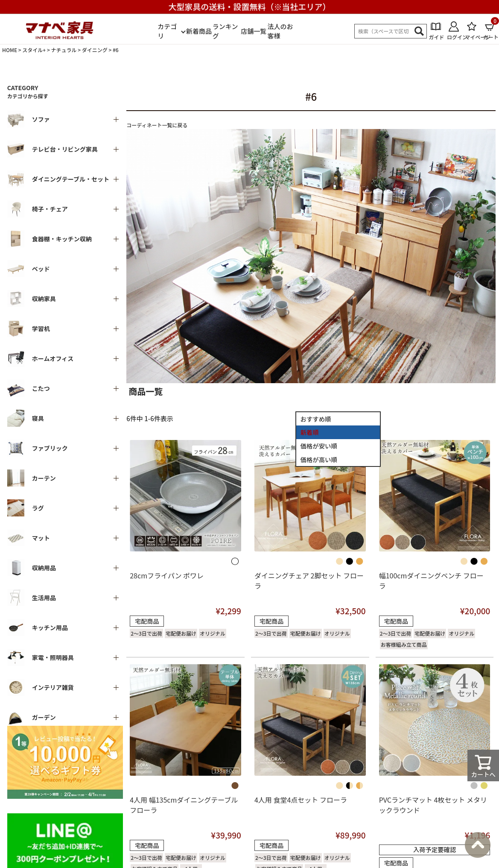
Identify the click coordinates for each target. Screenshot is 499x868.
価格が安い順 (319, 446)
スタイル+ (34, 50)
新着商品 (199, 31)
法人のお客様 (280, 31)
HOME (10, 50)
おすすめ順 (316, 419)
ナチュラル (64, 50)
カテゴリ (167, 31)
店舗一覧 (254, 31)
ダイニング (95, 50)
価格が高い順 (319, 459)
